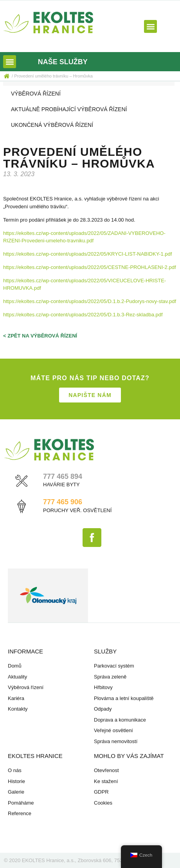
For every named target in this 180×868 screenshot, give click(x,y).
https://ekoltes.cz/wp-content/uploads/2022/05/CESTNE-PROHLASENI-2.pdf (90, 267)
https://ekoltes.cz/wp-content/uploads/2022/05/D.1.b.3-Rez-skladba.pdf (83, 315)
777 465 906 (63, 502)
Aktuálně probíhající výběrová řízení (69, 109)
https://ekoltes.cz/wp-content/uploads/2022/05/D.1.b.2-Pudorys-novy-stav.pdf (90, 301)
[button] (150, 26)
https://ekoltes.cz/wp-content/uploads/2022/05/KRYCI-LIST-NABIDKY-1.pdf (87, 254)
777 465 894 (63, 476)
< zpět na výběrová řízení (40, 336)
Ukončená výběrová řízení (52, 125)
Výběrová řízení (36, 94)
